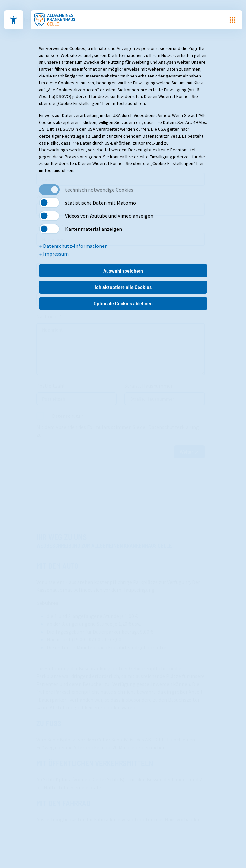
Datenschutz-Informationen (73, 246)
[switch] (49, 203)
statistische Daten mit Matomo (100, 203)
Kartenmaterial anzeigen (93, 229)
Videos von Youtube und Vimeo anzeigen (109, 216)
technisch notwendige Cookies (99, 190)
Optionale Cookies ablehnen (123, 303)
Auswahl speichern (123, 271)
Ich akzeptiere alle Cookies (123, 287)
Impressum (54, 254)
